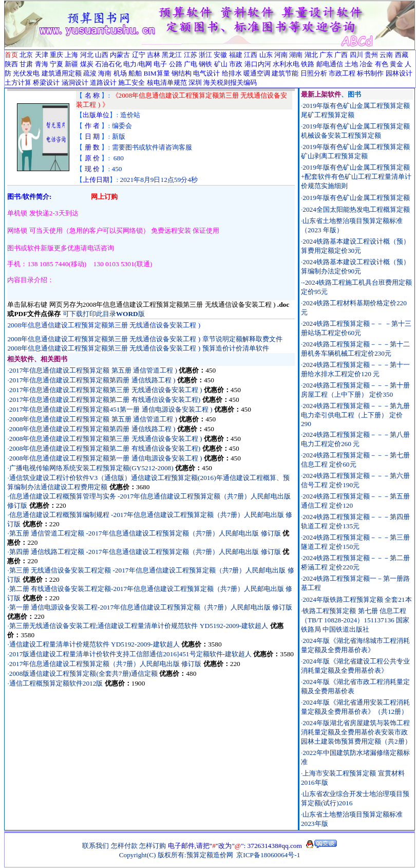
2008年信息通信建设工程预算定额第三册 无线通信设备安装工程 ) (107, 439)
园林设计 (399, 73)
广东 (326, 55)
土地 (351, 64)
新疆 (71, 64)
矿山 (221, 64)
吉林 (154, 55)
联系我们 (96, 846)
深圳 (195, 82)
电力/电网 (138, 64)
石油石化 (108, 64)
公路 (176, 64)
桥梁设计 (46, 82)
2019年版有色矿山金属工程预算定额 (356, 198)
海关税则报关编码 (230, 82)
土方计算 (18, 82)
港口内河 (258, 64)
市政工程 (342, 73)
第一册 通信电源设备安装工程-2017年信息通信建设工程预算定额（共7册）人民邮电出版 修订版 (151, 607)
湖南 (296, 55)
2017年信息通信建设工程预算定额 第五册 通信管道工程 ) (93, 370)
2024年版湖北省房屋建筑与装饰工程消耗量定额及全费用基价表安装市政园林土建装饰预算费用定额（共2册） (356, 732)
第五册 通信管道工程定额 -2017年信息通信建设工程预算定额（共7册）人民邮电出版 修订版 (145, 533)
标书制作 (370, 73)
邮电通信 (330, 64)
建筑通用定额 (62, 73)
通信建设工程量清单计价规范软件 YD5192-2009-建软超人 (94, 644)
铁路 (308, 64)
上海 (71, 55)
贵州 (371, 55)
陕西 (11, 64)
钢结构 (182, 73)
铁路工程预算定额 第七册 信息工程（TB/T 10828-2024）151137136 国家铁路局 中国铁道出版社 (355, 620)
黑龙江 (172, 55)
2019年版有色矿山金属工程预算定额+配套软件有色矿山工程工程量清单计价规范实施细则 (356, 177)
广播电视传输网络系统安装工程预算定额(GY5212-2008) (91, 468)
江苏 (191, 55)
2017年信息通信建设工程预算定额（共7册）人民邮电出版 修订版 (106, 664)
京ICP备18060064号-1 (268, 855)
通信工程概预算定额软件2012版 (56, 683)
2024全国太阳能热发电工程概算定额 (356, 209)
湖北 (311, 55)
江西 (251, 55)
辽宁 (139, 55)
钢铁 (205, 64)
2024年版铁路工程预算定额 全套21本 (357, 599)
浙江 (205, 55)
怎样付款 (124, 846)
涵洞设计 (75, 82)
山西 (102, 55)
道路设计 (103, 82)
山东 (266, 55)
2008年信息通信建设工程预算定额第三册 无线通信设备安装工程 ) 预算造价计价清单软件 (138, 348)
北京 (26, 55)
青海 (42, 64)
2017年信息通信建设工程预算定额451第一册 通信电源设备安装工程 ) (111, 409)
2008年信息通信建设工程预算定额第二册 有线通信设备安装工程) (105, 448)
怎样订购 (153, 846)
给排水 (232, 73)
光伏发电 (26, 73)
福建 (236, 55)
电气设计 (206, 73)
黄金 (396, 64)
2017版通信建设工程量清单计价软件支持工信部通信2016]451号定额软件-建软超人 (130, 654)
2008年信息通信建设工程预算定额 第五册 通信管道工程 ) (93, 419)
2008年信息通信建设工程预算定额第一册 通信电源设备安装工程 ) (106, 458)
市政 (236, 64)
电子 (160, 64)
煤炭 (87, 64)
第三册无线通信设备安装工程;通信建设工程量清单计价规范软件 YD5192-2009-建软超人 (139, 626)
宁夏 (56, 64)
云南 (386, 55)
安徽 (220, 55)
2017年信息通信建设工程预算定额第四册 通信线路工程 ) (92, 380)
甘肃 (26, 64)
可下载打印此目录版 (104, 314)
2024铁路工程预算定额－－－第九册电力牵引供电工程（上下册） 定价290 (355, 415)
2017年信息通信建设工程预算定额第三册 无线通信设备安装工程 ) (107, 390)
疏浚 (90, 73)
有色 (382, 64)
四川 (356, 55)
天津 (42, 55)
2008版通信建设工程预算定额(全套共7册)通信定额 (83, 673)
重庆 (56, 55)
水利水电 (286, 64)
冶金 (366, 64)
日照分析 (314, 73)
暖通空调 (257, 73)
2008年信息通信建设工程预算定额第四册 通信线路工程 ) (92, 429)
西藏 (402, 55)
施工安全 (131, 82)
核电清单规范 (167, 82)
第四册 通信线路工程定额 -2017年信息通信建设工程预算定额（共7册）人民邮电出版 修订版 (145, 552)
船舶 (135, 73)
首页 (11, 55)
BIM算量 (156, 73)
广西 (341, 55)
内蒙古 (120, 55)
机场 (120, 73)
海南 (105, 73)
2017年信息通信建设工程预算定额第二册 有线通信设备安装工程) (105, 400)
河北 (87, 55)
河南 (281, 55)
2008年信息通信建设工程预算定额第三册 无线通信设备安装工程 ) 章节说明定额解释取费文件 (145, 339)
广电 (191, 64)
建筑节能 (285, 73)
